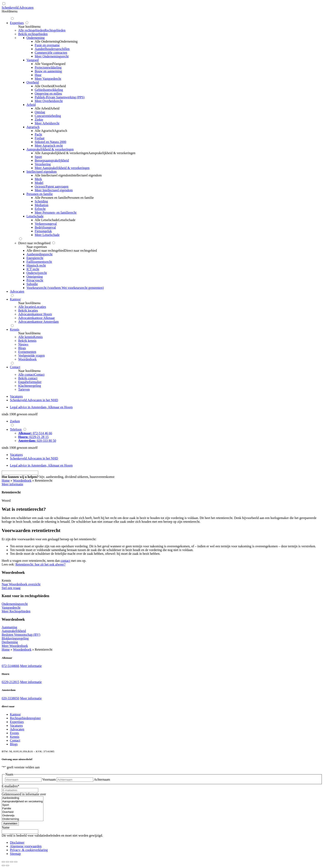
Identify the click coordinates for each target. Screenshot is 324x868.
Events (14, 733)
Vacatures (16, 726)
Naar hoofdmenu (29, 27)
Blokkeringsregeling (15, 638)
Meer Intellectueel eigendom (54, 190)
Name (6, 827)
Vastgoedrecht (11, 608)
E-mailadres (10, 786)
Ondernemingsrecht (15, 604)
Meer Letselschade (47, 235)
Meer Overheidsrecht (49, 101)
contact (65, 561)
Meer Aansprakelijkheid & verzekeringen (62, 168)
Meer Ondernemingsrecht (52, 56)
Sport (23, 805)
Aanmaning (9, 627)
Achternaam (102, 779)
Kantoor (15, 714)
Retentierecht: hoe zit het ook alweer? (40, 564)
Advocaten (17, 729)
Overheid (23, 812)
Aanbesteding (23, 798)
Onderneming (23, 819)
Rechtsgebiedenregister (25, 718)
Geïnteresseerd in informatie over (24, 794)
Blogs (14, 744)
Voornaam (49, 779)
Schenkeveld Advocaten (18, 8)
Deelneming (10, 642)
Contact (15, 740)
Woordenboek (22, 480)
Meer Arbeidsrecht (47, 123)
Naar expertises (37, 247)
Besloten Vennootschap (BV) (21, 635)
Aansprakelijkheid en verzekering (23, 802)
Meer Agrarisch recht (49, 146)
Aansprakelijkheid (14, 631)
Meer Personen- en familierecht (56, 213)
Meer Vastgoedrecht (48, 79)
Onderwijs (23, 816)
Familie (23, 809)
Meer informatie (31, 666)
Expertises (17, 722)
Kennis (15, 737)
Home (6, 480)
